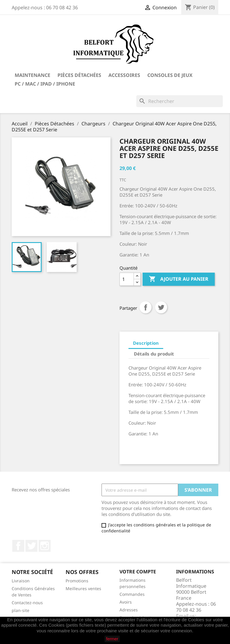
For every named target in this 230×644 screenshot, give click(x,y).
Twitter (31, 546)
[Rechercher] (180, 101)
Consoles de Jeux (170, 75)
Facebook (18, 546)
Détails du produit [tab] (154, 354)
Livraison (21, 581)
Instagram (45, 546)
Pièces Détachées (79, 75)
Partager (146, 307)
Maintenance (32, 75)
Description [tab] (146, 343)
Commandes (132, 594)
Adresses (129, 610)
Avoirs (126, 602)
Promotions (77, 581)
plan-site (21, 610)
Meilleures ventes (83, 588)
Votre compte (138, 572)
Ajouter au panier (179, 279)
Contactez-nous (27, 603)
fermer (112, 639)
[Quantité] (127, 279)
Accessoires (124, 75)
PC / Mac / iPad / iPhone (45, 84)
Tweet (161, 307)
